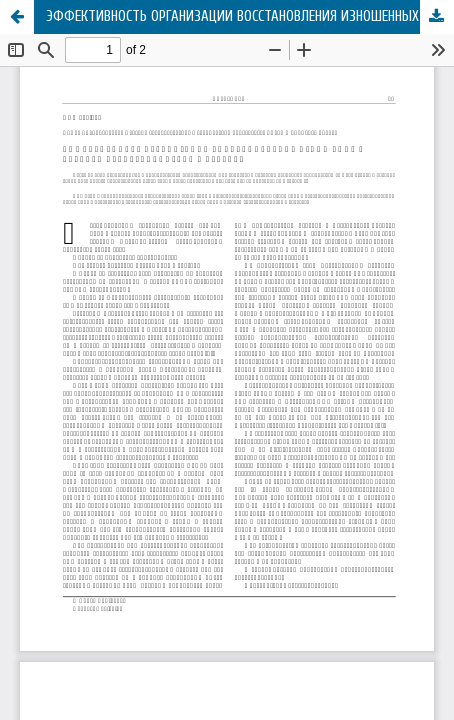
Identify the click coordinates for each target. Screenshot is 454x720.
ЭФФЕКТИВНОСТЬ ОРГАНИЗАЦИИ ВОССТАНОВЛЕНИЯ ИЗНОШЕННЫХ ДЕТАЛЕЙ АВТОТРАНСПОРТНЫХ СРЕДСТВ (250, 16)
